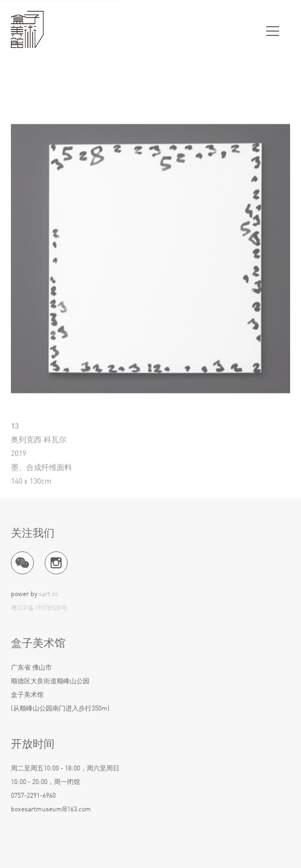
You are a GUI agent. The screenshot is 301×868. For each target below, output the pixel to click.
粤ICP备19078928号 (39, 609)
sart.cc (49, 594)
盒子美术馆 (27, 30)
